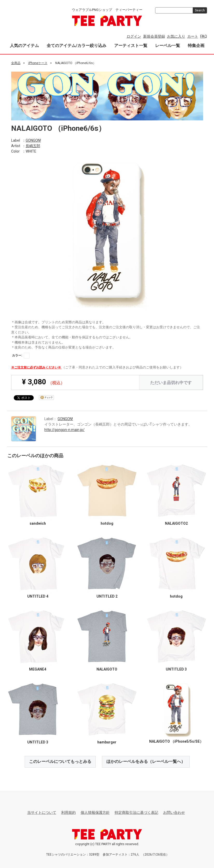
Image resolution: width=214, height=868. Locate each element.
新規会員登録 (154, 36)
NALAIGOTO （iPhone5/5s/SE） (176, 741)
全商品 (16, 63)
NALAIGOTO (107, 669)
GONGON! (33, 140)
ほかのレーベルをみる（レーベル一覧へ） (146, 761)
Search (200, 10)
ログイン (134, 36)
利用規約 (68, 812)
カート (193, 36)
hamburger (107, 742)
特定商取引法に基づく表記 (136, 812)
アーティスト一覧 (131, 46)
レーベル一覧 (168, 46)
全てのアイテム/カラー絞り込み (77, 46)
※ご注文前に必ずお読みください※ (36, 367)
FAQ (204, 36)
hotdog (107, 523)
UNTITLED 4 (38, 596)
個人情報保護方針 (95, 812)
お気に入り (176, 36)
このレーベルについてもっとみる (60, 761)
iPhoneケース (38, 63)
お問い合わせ (174, 812)
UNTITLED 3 (176, 669)
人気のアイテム (24, 46)
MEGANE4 (38, 669)
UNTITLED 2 (107, 596)
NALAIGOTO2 (176, 523)
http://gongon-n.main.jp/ (64, 430)
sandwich (38, 523)
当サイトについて (42, 812)
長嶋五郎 (33, 146)
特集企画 (196, 46)
